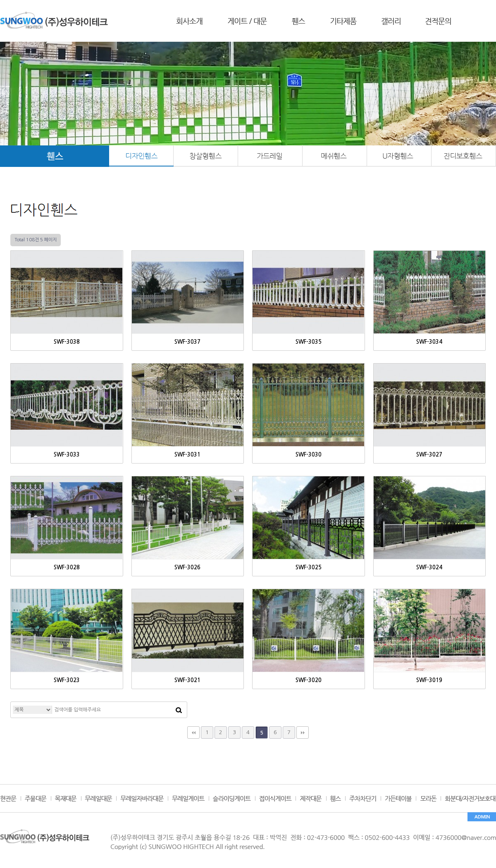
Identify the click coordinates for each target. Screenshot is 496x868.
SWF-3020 (309, 680)
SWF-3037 (187, 342)
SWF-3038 (67, 342)
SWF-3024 (429, 567)
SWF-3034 (429, 342)
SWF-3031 (187, 455)
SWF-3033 (67, 455)
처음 (193, 732)
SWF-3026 (187, 567)
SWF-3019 (429, 680)
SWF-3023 (67, 680)
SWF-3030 (309, 455)
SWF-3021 (187, 680)
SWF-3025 (309, 567)
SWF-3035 (309, 342)
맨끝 (303, 732)
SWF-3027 (429, 455)
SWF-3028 (67, 567)
